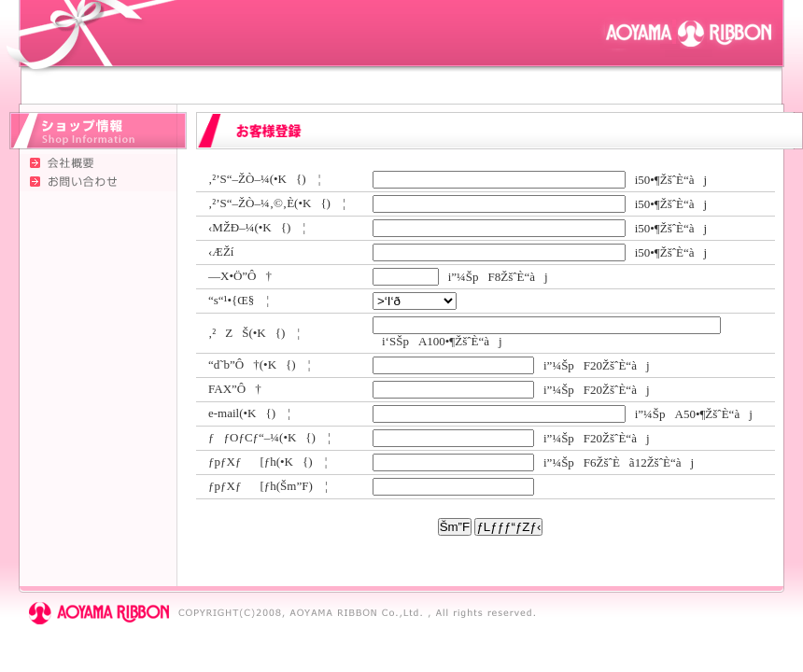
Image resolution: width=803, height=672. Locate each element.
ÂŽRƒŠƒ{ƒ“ (691, 32)
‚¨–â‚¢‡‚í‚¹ (89, 182)
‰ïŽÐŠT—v (89, 163)
